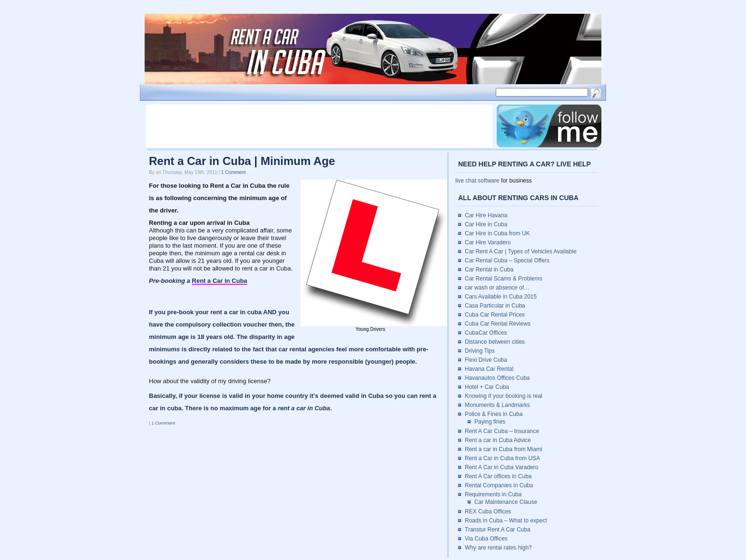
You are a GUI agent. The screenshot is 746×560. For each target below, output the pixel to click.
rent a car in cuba (237, 312)
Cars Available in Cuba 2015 (501, 297)
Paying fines (490, 422)
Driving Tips (480, 351)
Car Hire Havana (486, 215)
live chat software (477, 181)
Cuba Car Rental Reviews (498, 324)
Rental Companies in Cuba (499, 485)
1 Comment (234, 172)
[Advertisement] (319, 126)
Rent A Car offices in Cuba (498, 476)
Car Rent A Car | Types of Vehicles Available (521, 251)
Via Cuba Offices (486, 539)
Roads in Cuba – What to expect (506, 521)
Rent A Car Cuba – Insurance (502, 431)
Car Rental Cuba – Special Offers (507, 261)
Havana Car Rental (489, 369)
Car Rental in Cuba (489, 270)
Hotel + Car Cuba (487, 387)
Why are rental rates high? (498, 548)
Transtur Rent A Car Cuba (498, 530)
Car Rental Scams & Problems (504, 279)
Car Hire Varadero (488, 242)
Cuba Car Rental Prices (495, 315)
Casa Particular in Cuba (495, 306)
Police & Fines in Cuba (494, 414)
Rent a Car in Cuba (219, 281)
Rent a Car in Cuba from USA (502, 458)
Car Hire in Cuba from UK (497, 233)
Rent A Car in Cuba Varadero (502, 467)
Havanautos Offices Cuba (497, 378)
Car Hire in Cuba (486, 224)
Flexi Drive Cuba (486, 360)
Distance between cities (495, 342)
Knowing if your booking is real (504, 396)
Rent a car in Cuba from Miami (504, 449)
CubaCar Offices (486, 333)
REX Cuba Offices (488, 512)
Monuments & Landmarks (497, 405)
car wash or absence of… (497, 288)
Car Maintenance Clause (506, 502)
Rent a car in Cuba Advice (498, 440)
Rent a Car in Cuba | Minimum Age (242, 161)
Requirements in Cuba (493, 494)
